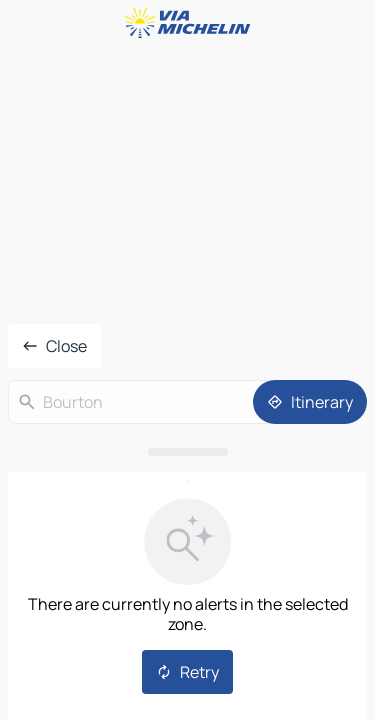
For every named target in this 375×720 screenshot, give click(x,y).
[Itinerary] (310, 402)
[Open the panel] (187, 452)
